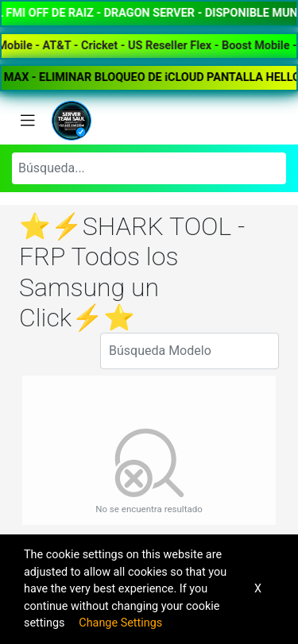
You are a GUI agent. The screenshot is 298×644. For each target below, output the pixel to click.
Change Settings (120, 623)
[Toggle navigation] (28, 121)
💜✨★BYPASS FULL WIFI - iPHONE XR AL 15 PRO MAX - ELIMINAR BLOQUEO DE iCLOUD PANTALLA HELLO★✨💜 (149, 77)
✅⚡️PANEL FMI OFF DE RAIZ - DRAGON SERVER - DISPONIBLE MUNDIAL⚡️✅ (149, 13)
